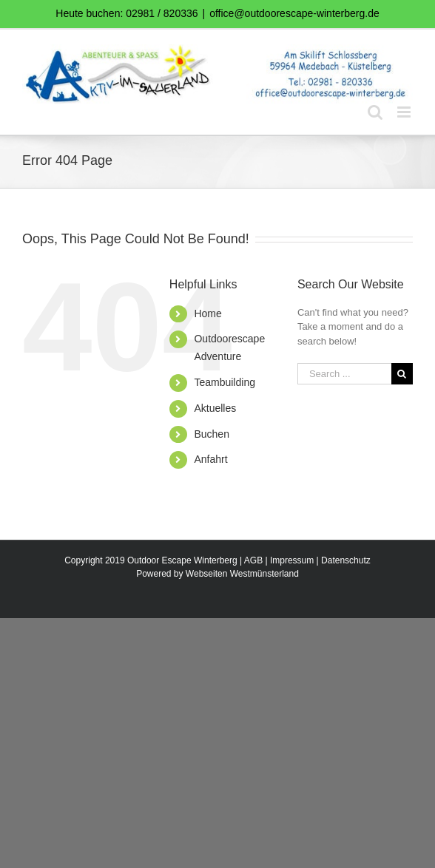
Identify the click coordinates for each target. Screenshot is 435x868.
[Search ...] (344, 374)
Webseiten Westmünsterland (242, 574)
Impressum (292, 560)
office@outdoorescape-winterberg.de (294, 13)
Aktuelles (215, 408)
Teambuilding (225, 382)
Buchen (211, 434)
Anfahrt (210, 459)
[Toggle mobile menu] (405, 112)
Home (208, 313)
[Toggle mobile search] (375, 112)
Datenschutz (346, 560)
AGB (253, 560)
